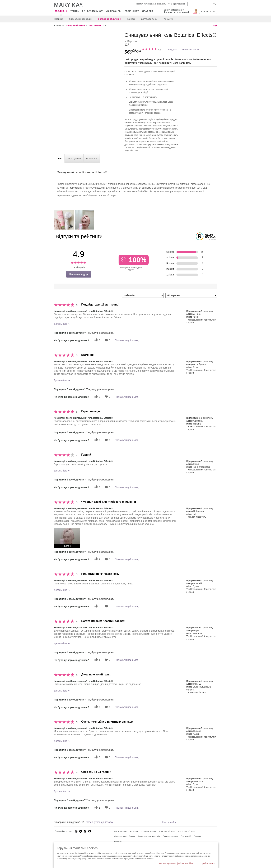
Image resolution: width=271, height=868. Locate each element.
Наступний (169, 822)
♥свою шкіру (131, 11)
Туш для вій (186, 836)
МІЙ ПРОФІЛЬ (113, 11)
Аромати (168, 19)
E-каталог (134, 831)
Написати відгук (191, 49)
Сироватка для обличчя (125, 836)
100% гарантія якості (176, 4)
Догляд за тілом (149, 19)
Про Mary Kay (141, 4)
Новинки (59, 19)
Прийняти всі (208, 864)
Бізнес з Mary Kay (92, 11)
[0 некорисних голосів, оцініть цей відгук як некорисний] (107, 340)
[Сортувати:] (143, 295)
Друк (215, 25)
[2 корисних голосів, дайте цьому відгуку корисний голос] (97, 559)
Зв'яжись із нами (149, 831)
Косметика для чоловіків (149, 836)
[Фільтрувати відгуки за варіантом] (191, 295)
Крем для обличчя (167, 831)
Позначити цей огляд (127, 340)
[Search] (202, 4)
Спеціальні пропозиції (80, 19)
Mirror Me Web (121, 831)
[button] (67, 538)
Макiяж (131, 19)
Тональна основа (170, 836)
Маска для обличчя (186, 831)
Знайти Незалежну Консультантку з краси (176, 11)
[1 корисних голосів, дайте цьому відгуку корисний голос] (97, 660)
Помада (197, 836)
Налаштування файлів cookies (176, 864)
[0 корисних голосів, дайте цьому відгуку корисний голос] (97, 340)
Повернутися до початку (100, 822)
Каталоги (147, 11)
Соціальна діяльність (157, 4)
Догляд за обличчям (109, 19)
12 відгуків (172, 49)
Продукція (61, 11)
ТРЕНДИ (75, 11)
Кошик (208, 11)
